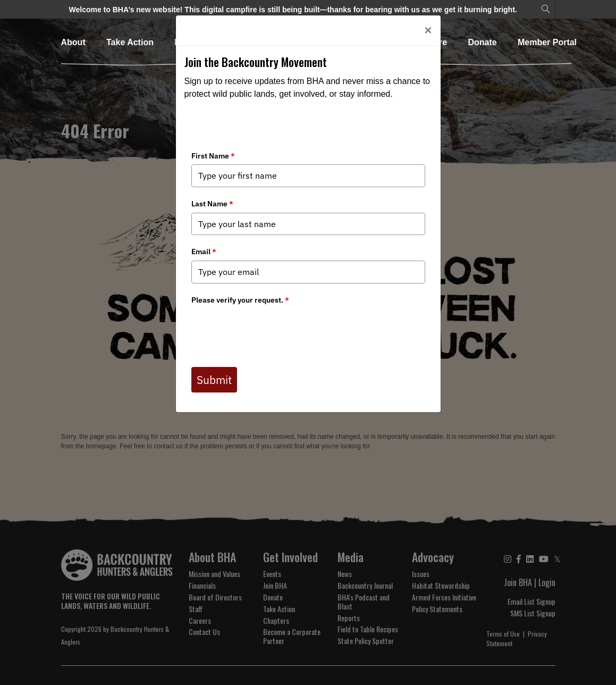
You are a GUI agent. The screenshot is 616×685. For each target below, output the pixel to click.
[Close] (428, 30)
